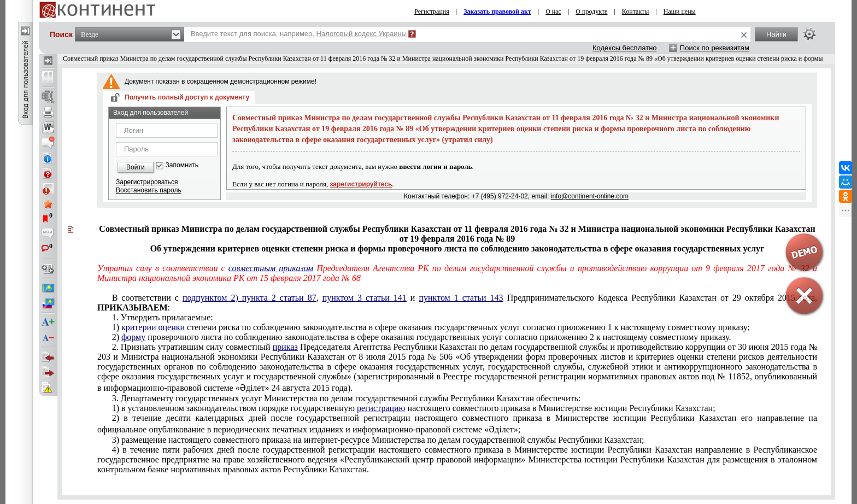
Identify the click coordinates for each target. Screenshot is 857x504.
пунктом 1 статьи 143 (461, 298)
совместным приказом (271, 268)
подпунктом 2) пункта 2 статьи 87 (250, 298)
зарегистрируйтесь (361, 184)
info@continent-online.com (590, 196)
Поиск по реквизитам (715, 48)
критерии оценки (153, 327)
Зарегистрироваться (147, 182)
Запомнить (182, 165)
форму (133, 337)
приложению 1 (431, 327)
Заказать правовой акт (497, 11)
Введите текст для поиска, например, (299, 34)
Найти (776, 34)
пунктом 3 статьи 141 (365, 298)
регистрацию (381, 408)
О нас (553, 11)
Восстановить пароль (149, 190)
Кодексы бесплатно (625, 48)
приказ (285, 347)
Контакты (636, 11)
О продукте (591, 11)
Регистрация (432, 11)
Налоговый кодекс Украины (362, 34)
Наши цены (680, 11)
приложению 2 (422, 337)
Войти (136, 167)
